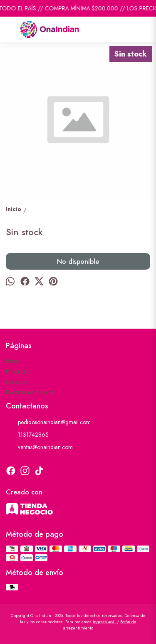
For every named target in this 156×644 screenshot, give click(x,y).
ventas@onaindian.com (39, 447)
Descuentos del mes (30, 392)
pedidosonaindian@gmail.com (48, 422)
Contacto (17, 382)
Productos (18, 371)
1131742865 (27, 435)
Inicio (12, 361)
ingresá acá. (105, 622)
